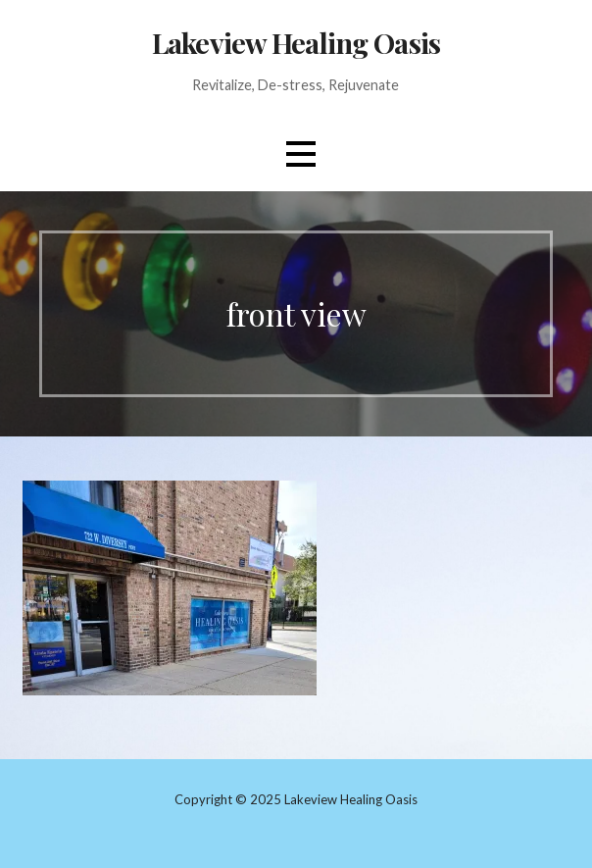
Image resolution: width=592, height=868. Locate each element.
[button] (301, 154)
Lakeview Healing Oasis (296, 42)
